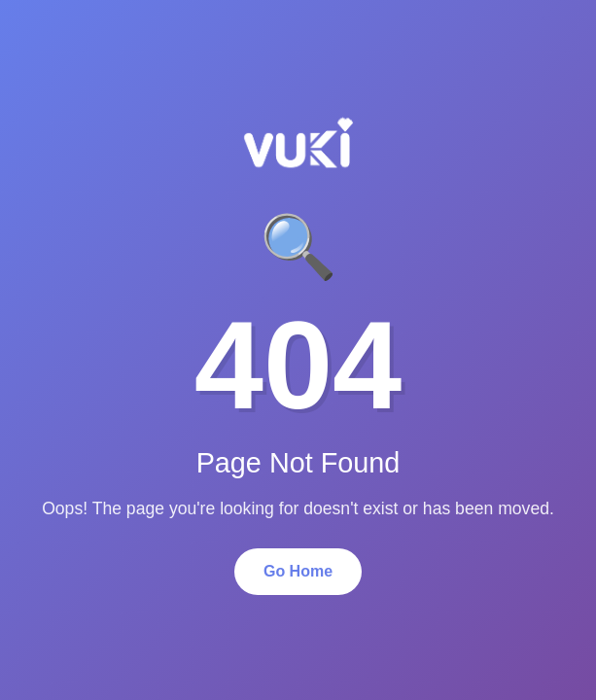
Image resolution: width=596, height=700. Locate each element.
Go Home (298, 571)
